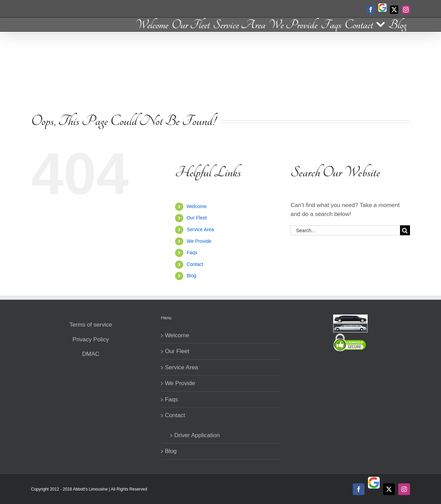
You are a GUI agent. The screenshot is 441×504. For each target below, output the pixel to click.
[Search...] (345, 230)
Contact (195, 264)
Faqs (192, 253)
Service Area (200, 229)
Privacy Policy (91, 340)
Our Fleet (197, 218)
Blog (192, 276)
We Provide (199, 241)
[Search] (405, 230)
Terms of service (91, 325)
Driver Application (197, 435)
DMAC (91, 354)
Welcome (197, 206)
